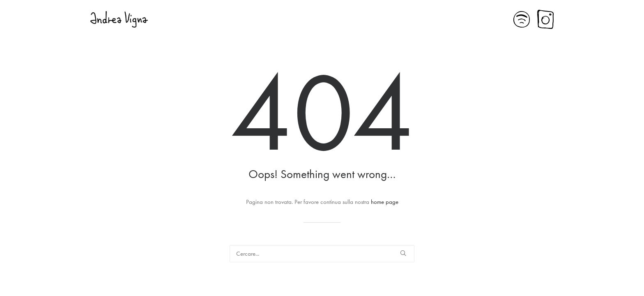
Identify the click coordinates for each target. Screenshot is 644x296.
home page (385, 202)
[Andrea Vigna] (119, 19)
